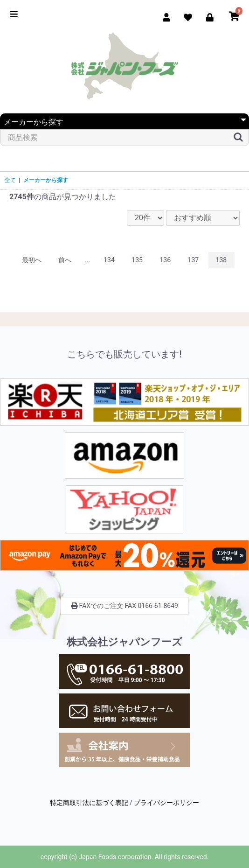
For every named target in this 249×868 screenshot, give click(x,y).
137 (194, 260)
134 (109, 260)
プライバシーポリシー (166, 803)
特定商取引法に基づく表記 (89, 803)
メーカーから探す (46, 180)
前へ (65, 260)
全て (10, 180)
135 (137, 260)
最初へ (32, 260)
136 (165, 260)
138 (221, 260)
